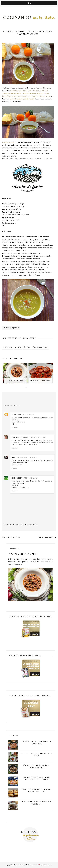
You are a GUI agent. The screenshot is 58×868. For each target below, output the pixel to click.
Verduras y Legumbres (11, 328)
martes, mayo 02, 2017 (30, 478)
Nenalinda (15, 458)
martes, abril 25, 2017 (38, 437)
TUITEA (18, 347)
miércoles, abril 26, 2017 (28, 458)
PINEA (27, 347)
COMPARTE (8, 347)
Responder (15, 428)
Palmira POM (16, 415)
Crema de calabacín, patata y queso (22, 99)
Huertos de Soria (8, 142)
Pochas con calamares (23, 554)
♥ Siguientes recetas (11, 537)
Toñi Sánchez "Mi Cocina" (21, 437)
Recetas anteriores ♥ (47, 537)
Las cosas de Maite (47, 865)
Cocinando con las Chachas (23, 865)
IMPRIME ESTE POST (40, 347)
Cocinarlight (17, 478)
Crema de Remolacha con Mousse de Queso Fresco (32, 96)
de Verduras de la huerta (19, 91)
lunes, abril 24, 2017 (28, 415)
